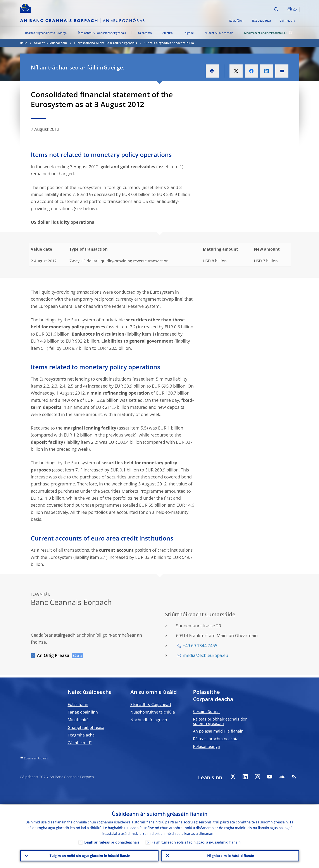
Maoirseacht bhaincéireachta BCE (269, 33)
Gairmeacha (287, 21)
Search (276, 9)
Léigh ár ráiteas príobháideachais (112, 841)
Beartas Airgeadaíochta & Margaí (46, 33)
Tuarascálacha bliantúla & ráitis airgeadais (105, 43)
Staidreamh (144, 33)
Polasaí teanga (206, 746)
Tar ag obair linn (83, 712)
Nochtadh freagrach (149, 720)
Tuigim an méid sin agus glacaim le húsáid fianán (89, 855)
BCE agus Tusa (261, 21)
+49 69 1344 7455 (200, 645)
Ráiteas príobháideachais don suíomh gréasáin (220, 721)
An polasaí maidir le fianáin (218, 731)
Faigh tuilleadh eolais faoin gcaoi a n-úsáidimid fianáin (196, 841)
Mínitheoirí (78, 720)
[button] (284, 9)
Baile (23, 43)
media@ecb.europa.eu (205, 655)
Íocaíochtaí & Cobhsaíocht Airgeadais (102, 33)
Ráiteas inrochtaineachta (216, 739)
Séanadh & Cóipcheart (151, 704)
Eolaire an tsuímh (36, 758)
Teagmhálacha (81, 735)
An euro (168, 33)
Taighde (189, 33)
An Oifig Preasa (53, 655)
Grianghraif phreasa (86, 727)
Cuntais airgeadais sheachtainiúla (169, 43)
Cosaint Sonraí (206, 711)
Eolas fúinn (236, 21)
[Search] (251, 9)
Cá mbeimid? (80, 743)
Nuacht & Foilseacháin (219, 33)
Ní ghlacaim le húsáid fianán (230, 855)
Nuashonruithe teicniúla (153, 712)
